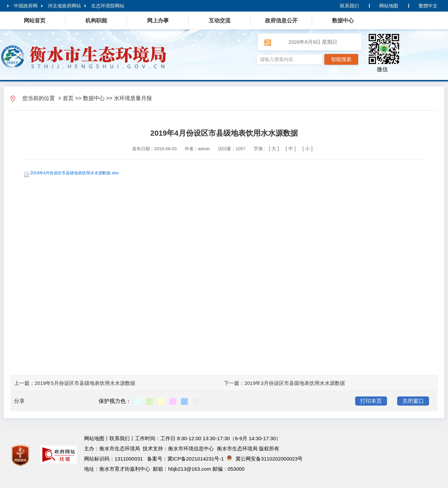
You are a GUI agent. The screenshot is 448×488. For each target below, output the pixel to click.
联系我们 (349, 6)
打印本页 (371, 401)
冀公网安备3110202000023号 (265, 459)
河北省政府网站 (64, 6)
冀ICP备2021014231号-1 (196, 459)
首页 (68, 98)
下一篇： (234, 383)
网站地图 (389, 6)
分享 (19, 401)
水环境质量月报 (133, 98)
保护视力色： (115, 401)
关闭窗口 (413, 401)
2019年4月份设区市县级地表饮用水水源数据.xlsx (74, 173)
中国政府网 (26, 6)
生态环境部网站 (108, 6)
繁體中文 (428, 6)
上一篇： (24, 383)
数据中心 (94, 98)
